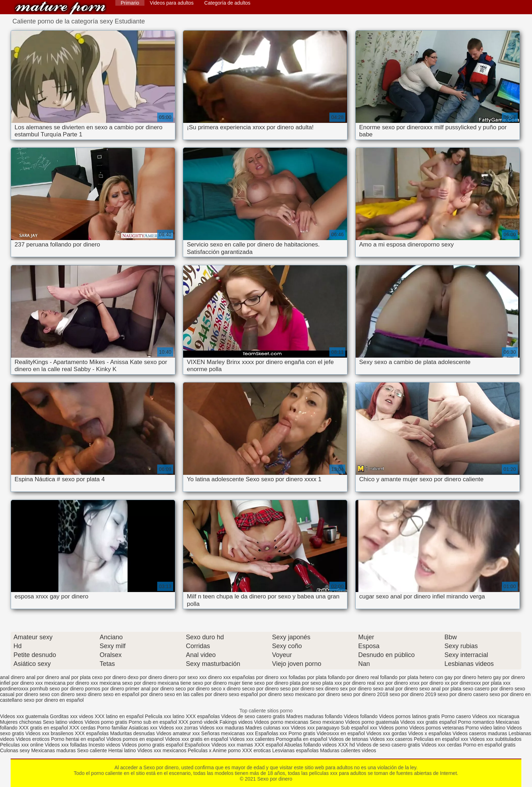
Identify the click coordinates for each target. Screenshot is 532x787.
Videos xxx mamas (232, 745)
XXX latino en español (119, 716)
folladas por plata (308, 677)
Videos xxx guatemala (24, 716)
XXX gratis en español (43, 728)
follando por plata (399, 677)
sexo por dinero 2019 (413, 694)
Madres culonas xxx (267, 728)
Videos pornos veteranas (437, 728)
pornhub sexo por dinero (57, 689)
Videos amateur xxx (178, 733)
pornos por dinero (105, 689)
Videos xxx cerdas (441, 745)
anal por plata (75, 677)
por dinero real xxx (364, 683)
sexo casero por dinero (488, 689)
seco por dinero (193, 689)
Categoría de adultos (227, 3)
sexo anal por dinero (396, 689)
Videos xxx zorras (179, 728)
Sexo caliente (92, 750)
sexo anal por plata (440, 689)
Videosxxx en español (341, 733)
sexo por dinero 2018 (365, 694)
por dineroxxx (466, 683)
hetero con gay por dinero (448, 677)
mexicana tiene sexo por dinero (192, 683)
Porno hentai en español (78, 739)
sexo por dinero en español (54, 700)
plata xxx (332, 683)
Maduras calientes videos (348, 750)
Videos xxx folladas (66, 745)
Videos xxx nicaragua (496, 716)
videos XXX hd (339, 745)
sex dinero (327, 689)
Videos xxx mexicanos (163, 750)
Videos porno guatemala (372, 722)
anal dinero (12, 677)
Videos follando (360, 716)
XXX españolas (204, 716)
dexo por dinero (145, 677)
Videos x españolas (430, 733)
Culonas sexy (15, 750)
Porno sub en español (153, 722)
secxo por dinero (260, 689)
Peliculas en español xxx (442, 739)
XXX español (269, 745)
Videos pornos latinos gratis (410, 716)
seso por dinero (297, 689)
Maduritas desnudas (132, 733)
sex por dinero (356, 689)
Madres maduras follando (315, 716)
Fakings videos (236, 722)
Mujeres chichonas (21, 722)
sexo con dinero (57, 694)
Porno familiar (112, 728)
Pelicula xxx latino (164, 716)
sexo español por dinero (255, 694)
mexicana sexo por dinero (128, 683)
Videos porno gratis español (153, 745)
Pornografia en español (302, 739)
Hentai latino (122, 750)
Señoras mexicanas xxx (228, 733)
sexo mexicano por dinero (312, 694)
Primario (130, 3)
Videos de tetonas (349, 739)
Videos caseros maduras (480, 733)
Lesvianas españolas (296, 750)
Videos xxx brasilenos (50, 733)
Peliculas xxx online (22, 745)
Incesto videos (105, 745)
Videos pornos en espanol (136, 739)
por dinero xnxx (402, 683)
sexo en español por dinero (133, 694)
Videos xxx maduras (223, 728)
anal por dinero (42, 677)
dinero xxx (219, 677)
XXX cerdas (83, 728)
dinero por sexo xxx (185, 677)
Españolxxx (198, 745)
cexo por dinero (109, 677)
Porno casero (457, 716)
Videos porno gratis (106, 722)
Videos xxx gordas (387, 733)
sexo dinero (89, 694)
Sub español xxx (360, 728)
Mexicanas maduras (53, 750)
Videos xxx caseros (391, 739)
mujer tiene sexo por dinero (258, 683)
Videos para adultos (172, 3)
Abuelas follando (303, 745)
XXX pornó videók (199, 722)
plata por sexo (305, 683)
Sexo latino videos (63, 722)
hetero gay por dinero (501, 677)
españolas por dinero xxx (260, 677)
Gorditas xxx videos (72, 716)
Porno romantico (476, 722)
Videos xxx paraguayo (316, 728)
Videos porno (393, 728)
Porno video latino (486, 728)
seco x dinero (226, 689)
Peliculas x (200, 750)
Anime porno (227, 750)
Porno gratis (303, 733)
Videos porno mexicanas (281, 722)
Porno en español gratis (489, 745)
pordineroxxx (14, 689)
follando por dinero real (353, 677)
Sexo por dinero (60, 8)
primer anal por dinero (150, 689)
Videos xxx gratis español (429, 722)
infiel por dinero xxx (21, 683)
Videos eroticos (32, 739)
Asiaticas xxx (143, 728)
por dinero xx (435, 683)
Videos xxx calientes (252, 739)
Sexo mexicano (327, 722)
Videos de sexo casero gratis (253, 716)
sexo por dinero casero (463, 694)
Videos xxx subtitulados (495, 739)
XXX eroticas (256, 750)
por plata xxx (496, 683)
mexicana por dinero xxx (71, 683)
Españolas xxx (271, 733)
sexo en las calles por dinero (196, 694)
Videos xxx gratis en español (197, 739)
